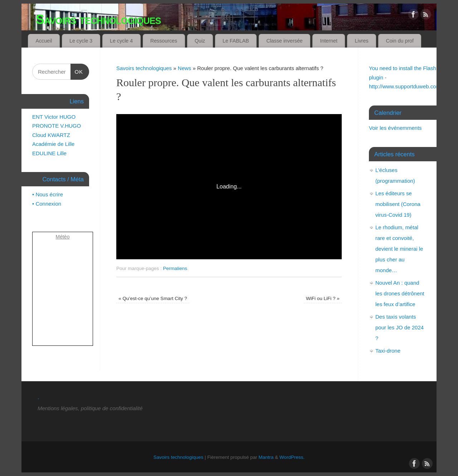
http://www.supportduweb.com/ (405, 86)
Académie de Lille (53, 144)
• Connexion (47, 204)
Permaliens (175, 268)
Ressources (164, 41)
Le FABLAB (236, 41)
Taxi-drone (388, 351)
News (185, 68)
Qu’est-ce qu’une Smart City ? (153, 298)
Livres (362, 41)
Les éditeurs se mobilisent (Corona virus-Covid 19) (398, 204)
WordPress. (292, 457)
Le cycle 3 (81, 41)
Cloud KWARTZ (51, 135)
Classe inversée (284, 41)
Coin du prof (400, 41)
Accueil (44, 41)
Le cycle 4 (121, 41)
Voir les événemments (395, 128)
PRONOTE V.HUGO (57, 126)
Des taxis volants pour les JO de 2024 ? (399, 327)
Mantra (266, 457)
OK (77, 72)
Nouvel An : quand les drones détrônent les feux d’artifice (400, 293)
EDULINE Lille (49, 153)
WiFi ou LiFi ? (323, 298)
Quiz (200, 41)
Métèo (63, 237)
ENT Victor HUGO (54, 117)
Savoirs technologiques (98, 19)
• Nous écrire (48, 194)
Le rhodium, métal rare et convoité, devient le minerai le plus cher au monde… (399, 249)
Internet (329, 41)
